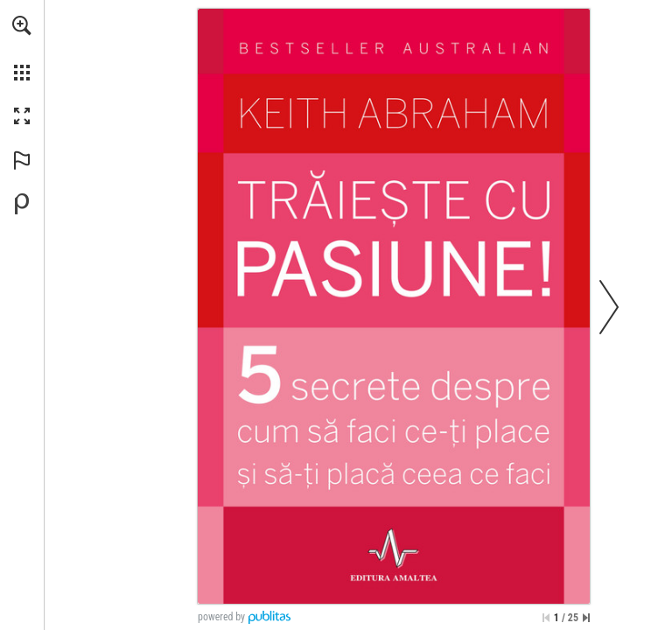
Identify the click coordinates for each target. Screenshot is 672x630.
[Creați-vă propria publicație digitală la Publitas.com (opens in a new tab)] (22, 204)
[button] (22, 25)
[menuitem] (22, 48)
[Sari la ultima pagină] (586, 618)
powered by (221, 617)
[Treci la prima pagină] (546, 618)
